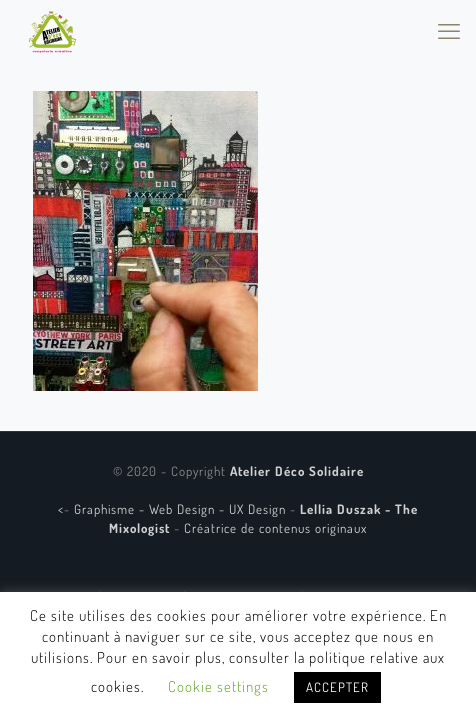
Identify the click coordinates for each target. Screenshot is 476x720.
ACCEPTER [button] (337, 687)
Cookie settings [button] (218, 686)
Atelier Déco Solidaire (297, 471)
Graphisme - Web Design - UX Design (182, 509)
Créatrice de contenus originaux (275, 528)
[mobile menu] (449, 30)
